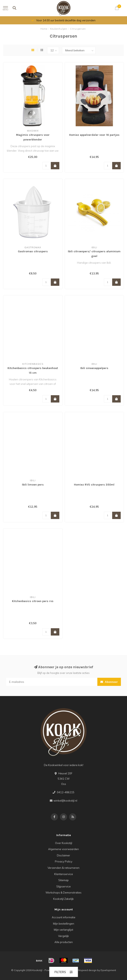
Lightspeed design (86, 970)
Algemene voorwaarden (63, 849)
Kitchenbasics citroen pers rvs (33, 601)
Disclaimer (63, 855)
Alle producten (64, 942)
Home (44, 29)
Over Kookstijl (64, 843)
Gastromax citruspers (33, 251)
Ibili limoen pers (33, 485)
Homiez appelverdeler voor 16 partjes (94, 135)
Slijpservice (63, 886)
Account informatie (64, 917)
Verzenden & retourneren (63, 868)
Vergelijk (63, 936)
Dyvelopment (108, 970)
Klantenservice (64, 874)
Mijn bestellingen (64, 924)
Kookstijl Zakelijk (63, 899)
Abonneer (109, 682)
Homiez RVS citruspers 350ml (94, 485)
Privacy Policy (64, 861)
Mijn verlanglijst (63, 930)
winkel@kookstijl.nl (65, 801)
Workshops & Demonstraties (63, 893)
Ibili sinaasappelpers (94, 368)
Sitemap (63, 880)
